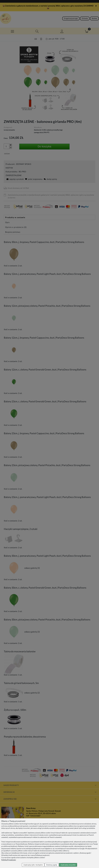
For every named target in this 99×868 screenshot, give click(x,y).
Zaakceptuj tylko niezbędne (33, 865)
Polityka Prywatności (9, 860)
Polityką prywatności (42, 855)
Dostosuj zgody (52, 865)
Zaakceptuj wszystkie (68, 865)
